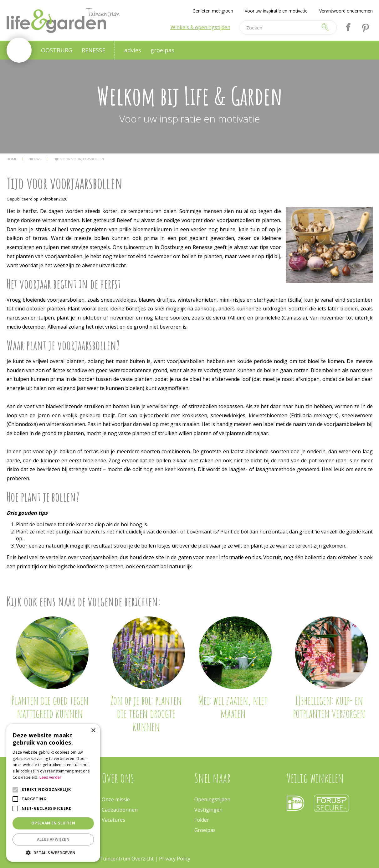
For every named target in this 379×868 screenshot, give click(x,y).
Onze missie (116, 799)
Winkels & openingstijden (200, 27)
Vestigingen (208, 810)
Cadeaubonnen (120, 810)
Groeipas (205, 830)
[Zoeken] (279, 27)
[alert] (53, 793)
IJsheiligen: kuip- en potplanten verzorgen (329, 707)
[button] (53, 852)
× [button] (93, 731)
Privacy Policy (175, 859)
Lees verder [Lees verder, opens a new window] (50, 777)
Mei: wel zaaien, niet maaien (233, 707)
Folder (202, 820)
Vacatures (113, 820)
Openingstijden (212, 799)
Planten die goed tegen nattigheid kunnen (50, 707)
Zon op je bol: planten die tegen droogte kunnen (146, 713)
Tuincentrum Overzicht (127, 859)
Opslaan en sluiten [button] (53, 823)
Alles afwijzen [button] (53, 839)
